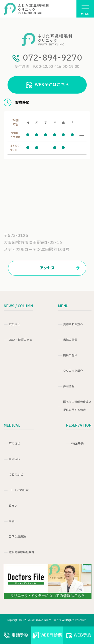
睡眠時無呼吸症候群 (22, 552)
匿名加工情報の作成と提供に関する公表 (77, 406)
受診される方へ (73, 324)
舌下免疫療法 (17, 537)
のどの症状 (16, 475)
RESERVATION (79, 425)
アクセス (60, 268)
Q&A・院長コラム (21, 340)
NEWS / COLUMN (18, 306)
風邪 (12, 521)
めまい (13, 506)
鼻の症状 (14, 459)
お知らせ (14, 324)
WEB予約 (77, 444)
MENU (63, 306)
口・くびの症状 (19, 490)
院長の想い (70, 355)
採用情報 (69, 386)
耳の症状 (14, 444)
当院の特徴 (70, 340)
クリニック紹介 (73, 371)
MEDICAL (12, 425)
